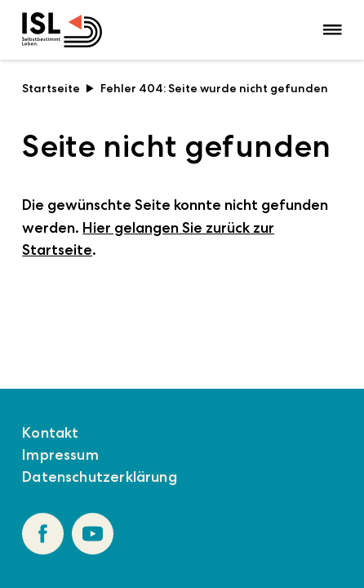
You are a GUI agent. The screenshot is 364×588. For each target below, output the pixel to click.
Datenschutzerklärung (100, 477)
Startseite (58, 88)
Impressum (60, 455)
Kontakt (50, 433)
